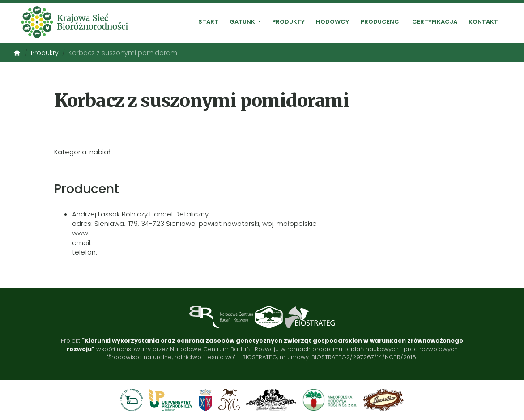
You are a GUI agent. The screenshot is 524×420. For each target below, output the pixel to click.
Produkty (288, 22)
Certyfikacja (435, 22)
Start (208, 22)
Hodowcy (332, 22)
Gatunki (243, 22)
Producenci (381, 22)
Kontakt (483, 22)
